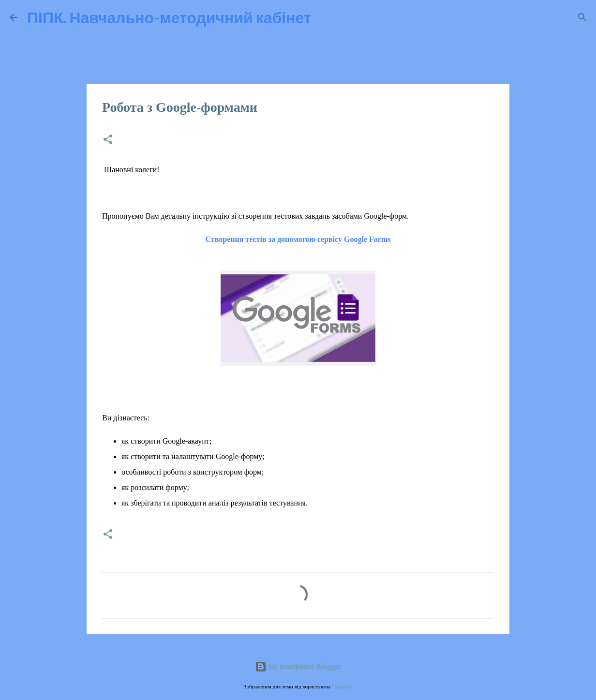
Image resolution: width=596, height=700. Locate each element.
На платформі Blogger (298, 666)
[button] (108, 140)
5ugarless (342, 686)
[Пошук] (325, 17)
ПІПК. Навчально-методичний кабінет (169, 17)
